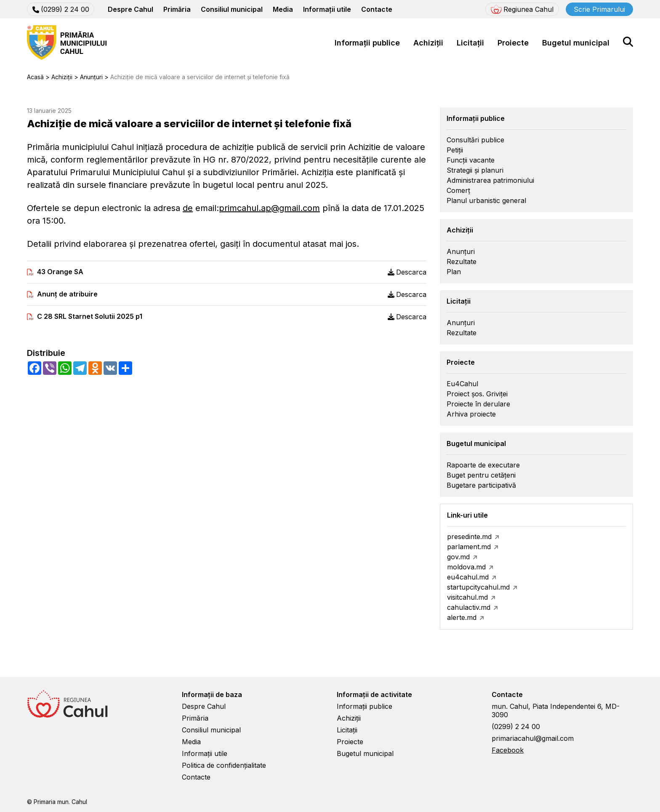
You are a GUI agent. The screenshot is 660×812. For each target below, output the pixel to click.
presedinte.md (469, 537)
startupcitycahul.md (478, 587)
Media (283, 9)
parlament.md (469, 547)
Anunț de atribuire (67, 294)
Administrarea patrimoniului (490, 180)
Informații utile (327, 9)
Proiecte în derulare (478, 404)
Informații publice (367, 43)
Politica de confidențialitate (224, 765)
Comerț (458, 190)
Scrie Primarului (599, 9)
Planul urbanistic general (486, 200)
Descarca (407, 272)
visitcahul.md (467, 597)
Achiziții (428, 43)
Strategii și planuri (475, 170)
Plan (454, 272)
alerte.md (462, 617)
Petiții (455, 150)
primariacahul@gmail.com (533, 738)
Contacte (377, 9)
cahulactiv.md (469, 607)
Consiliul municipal (232, 9)
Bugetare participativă (481, 485)
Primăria (177, 9)
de (188, 208)
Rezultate (462, 262)
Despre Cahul (130, 9)
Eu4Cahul (462, 384)
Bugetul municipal (576, 43)
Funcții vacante (471, 160)
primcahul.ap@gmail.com (269, 208)
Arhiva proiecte (471, 414)
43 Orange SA (60, 272)
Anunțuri (461, 251)
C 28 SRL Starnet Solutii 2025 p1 (90, 317)
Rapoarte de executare (483, 465)
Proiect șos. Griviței (477, 394)
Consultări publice (475, 140)
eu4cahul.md (468, 577)
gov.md (458, 557)
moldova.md (466, 567)
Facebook (508, 750)
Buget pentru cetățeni (481, 475)
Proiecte (513, 43)
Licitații (470, 43)
